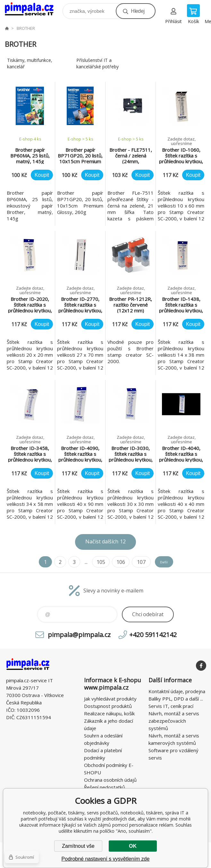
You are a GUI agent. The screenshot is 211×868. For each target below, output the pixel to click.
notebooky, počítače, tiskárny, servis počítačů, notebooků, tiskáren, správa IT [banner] (33, 9)
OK (133, 846)
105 (95, 562)
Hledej (138, 11)
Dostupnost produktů (108, 706)
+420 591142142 (153, 635)
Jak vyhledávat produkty (110, 699)
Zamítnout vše (78, 846)
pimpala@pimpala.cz (79, 635)
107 (135, 562)
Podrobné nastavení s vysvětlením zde (106, 859)
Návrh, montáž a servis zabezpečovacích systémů (174, 721)
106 (115, 562)
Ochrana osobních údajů (110, 780)
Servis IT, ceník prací (171, 706)
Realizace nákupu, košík (109, 713)
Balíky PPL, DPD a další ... (176, 699)
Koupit (42, 175)
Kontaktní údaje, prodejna (177, 691)
